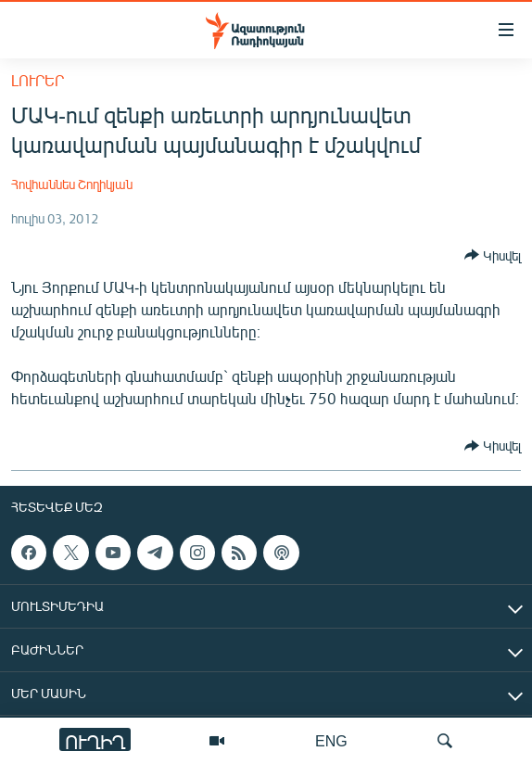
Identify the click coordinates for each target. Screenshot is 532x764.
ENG (331, 740)
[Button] (493, 255)
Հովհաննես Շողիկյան (72, 184)
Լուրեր (38, 80)
